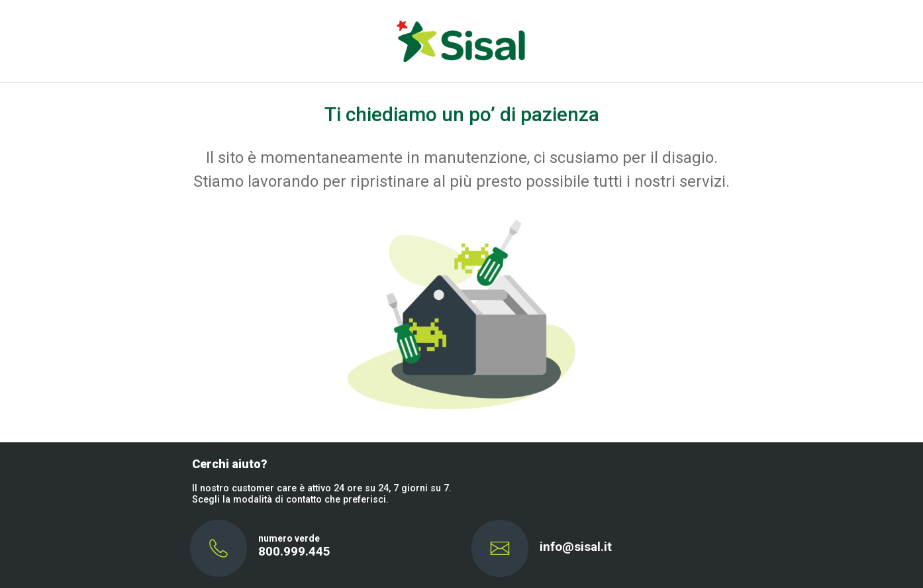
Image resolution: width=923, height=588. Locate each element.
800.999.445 (294, 551)
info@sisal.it (576, 547)
